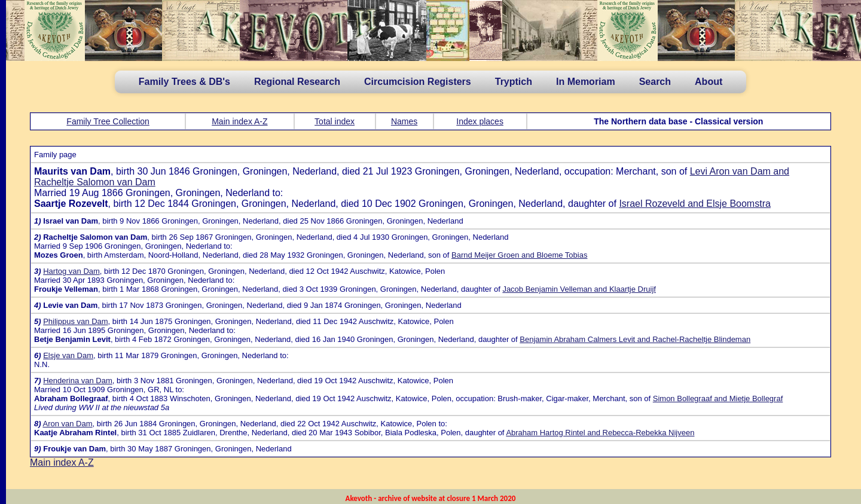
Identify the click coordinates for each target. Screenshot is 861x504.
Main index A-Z (239, 121)
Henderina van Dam (78, 381)
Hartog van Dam (71, 271)
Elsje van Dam (68, 355)
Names (404, 121)
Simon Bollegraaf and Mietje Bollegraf (718, 398)
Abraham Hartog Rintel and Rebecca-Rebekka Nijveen (600, 433)
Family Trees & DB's (184, 82)
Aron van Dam (67, 424)
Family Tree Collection (108, 121)
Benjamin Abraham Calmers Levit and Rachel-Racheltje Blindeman (635, 339)
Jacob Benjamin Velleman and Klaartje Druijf (579, 289)
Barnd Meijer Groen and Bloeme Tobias (519, 255)
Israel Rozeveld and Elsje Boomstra (694, 204)
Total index (335, 121)
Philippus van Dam (75, 321)
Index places (480, 121)
